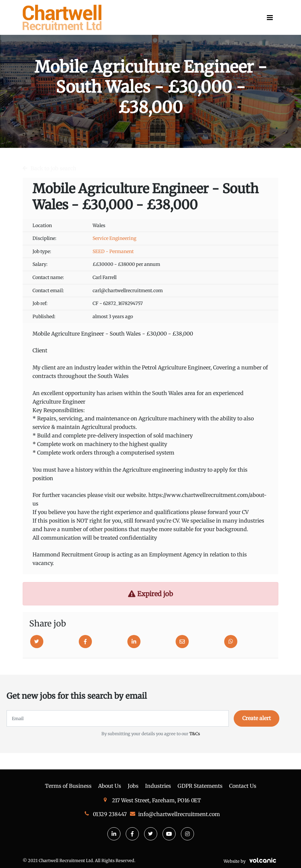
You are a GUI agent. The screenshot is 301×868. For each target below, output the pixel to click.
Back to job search (54, 168)
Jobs (133, 786)
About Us (110, 786)
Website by (251, 861)
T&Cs (195, 734)
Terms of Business (68, 786)
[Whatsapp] (231, 642)
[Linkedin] (134, 642)
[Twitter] (37, 642)
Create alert (257, 718)
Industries (158, 786)
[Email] (182, 642)
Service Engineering (114, 238)
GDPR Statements (200, 786)
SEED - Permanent (113, 251)
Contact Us (243, 786)
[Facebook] (85, 642)
